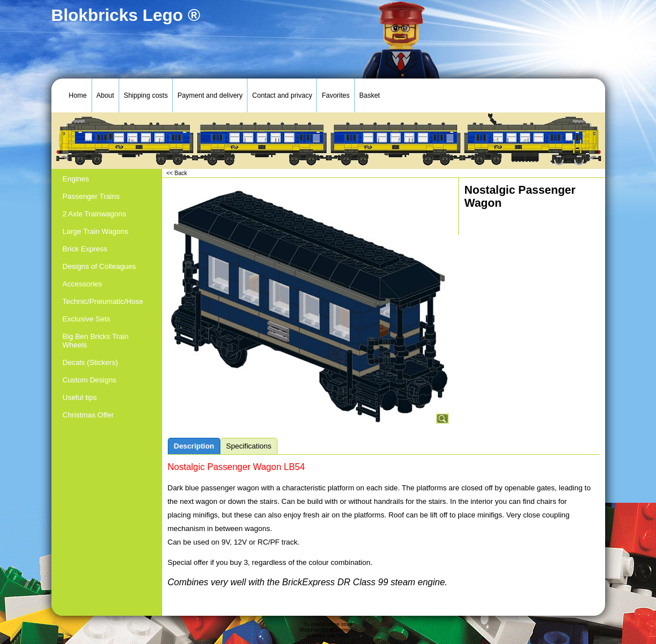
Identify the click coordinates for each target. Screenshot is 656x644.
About (105, 95)
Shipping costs (146, 95)
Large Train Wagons (96, 231)
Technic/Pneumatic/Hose (103, 301)
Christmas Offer (88, 415)
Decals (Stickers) (90, 362)
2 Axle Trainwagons (95, 214)
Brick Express (85, 249)
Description (194, 446)
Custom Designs (90, 380)
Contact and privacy (282, 95)
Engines (76, 179)
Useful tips (80, 397)
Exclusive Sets (87, 319)
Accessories (82, 284)
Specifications (249, 446)
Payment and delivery (210, 95)
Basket (370, 95)
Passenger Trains (91, 196)
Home (78, 95)
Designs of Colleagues (99, 266)
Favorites (335, 95)
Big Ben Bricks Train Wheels (96, 341)
